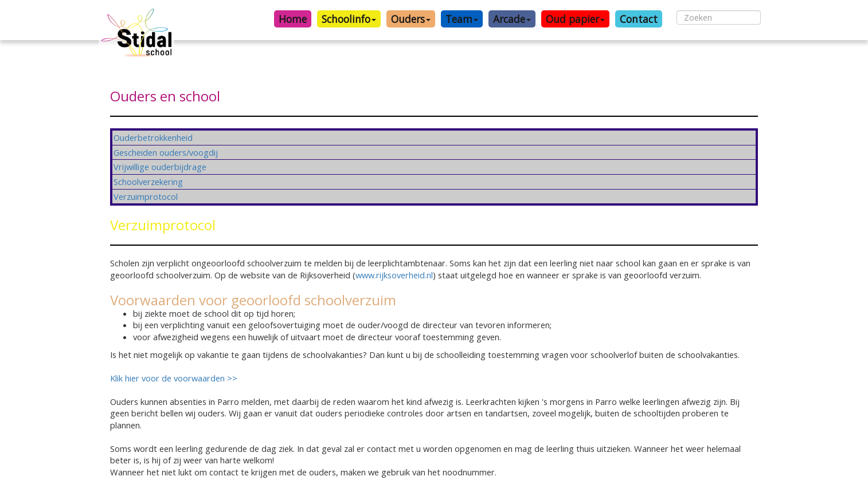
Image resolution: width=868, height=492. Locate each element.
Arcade (512, 19)
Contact (639, 19)
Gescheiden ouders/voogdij (166, 152)
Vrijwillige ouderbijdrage (160, 167)
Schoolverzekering (148, 182)
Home (293, 19)
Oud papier (575, 19)
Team (462, 19)
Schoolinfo (349, 19)
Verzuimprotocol (146, 196)
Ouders (411, 19)
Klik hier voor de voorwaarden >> (175, 378)
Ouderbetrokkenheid (153, 137)
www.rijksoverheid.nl (394, 275)
